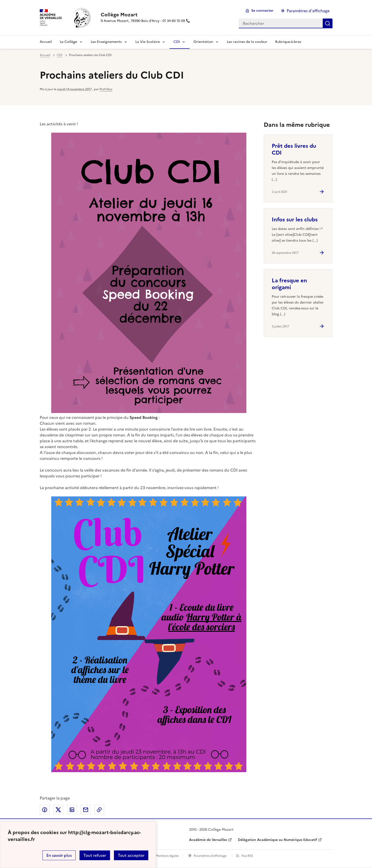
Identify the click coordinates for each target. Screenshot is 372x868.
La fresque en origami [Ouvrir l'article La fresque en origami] (289, 284)
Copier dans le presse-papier (99, 810)
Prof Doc (106, 89)
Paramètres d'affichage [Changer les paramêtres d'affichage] (308, 11)
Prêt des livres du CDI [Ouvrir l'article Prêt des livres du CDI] (294, 149)
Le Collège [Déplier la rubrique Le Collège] (68, 42)
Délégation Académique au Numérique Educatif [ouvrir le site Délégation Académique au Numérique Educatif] (277, 840)
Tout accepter (131, 855)
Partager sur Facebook (45, 810)
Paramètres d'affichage (210, 856)
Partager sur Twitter (58, 810)
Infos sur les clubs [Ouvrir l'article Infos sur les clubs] (295, 220)
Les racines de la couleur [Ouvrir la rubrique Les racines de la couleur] (247, 42)
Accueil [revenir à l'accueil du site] (46, 42)
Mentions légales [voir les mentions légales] (167, 856)
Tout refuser (95, 855)
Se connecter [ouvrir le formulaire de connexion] (262, 11)
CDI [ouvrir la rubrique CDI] (60, 55)
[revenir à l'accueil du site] (145, 15)
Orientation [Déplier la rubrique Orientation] (203, 42)
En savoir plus (59, 855)
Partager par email (86, 810)
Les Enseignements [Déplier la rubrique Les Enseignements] (106, 42)
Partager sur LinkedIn (72, 810)
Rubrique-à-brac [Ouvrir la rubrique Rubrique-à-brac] (288, 42)
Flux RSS (247, 856)
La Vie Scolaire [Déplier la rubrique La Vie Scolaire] (148, 42)
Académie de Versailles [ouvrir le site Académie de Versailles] (208, 840)
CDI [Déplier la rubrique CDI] (177, 42)
